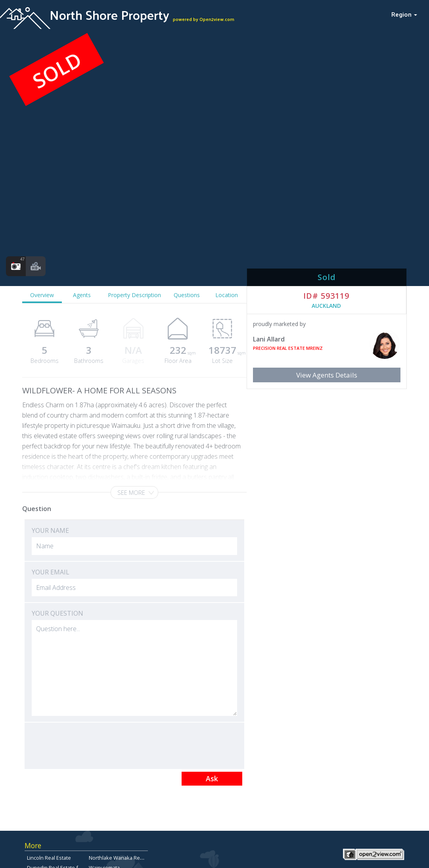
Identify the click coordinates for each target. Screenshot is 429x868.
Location (227, 295)
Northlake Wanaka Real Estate (124, 858)
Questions (187, 295)
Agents (82, 295)
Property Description (134, 295)
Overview (42, 295)
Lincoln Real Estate (49, 858)
